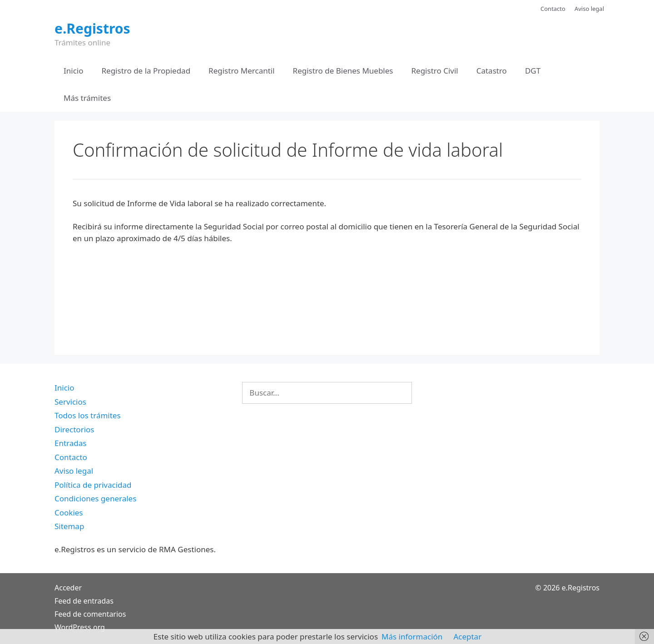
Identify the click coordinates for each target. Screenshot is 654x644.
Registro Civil (434, 71)
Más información (412, 637)
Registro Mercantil (241, 71)
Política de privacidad (93, 485)
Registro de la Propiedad (146, 71)
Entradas (70, 443)
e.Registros (92, 28)
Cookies (69, 513)
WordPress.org (80, 627)
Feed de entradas (84, 601)
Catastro (492, 71)
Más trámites (87, 98)
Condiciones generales (95, 498)
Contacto (553, 9)
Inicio (74, 71)
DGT (533, 71)
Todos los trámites (88, 415)
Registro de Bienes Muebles (343, 71)
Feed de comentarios (90, 614)
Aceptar (467, 637)
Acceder (68, 588)
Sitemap (69, 526)
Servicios (70, 402)
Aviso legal (589, 9)
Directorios (74, 429)
